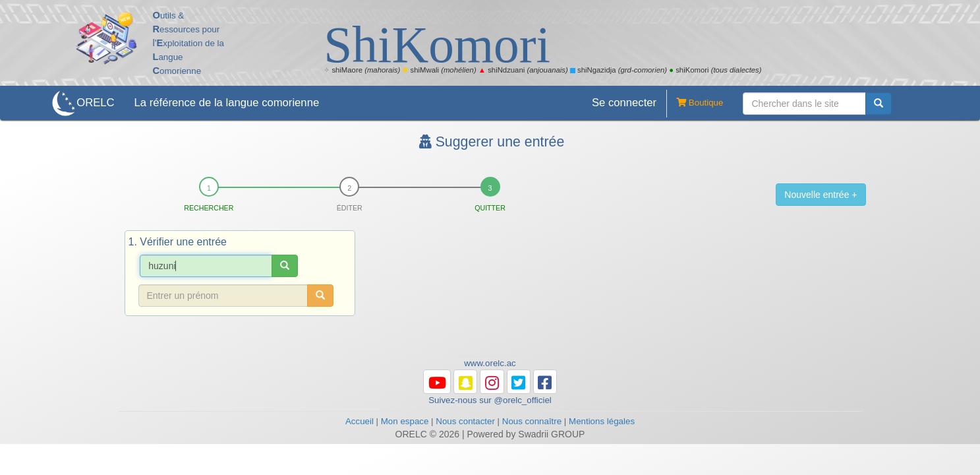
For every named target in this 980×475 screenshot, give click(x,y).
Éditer (350, 208)
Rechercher (209, 208)
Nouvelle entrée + (821, 195)
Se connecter (624, 103)
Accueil (360, 421)
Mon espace (405, 421)
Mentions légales (602, 421)
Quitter (490, 208)
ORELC (95, 103)
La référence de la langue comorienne (227, 103)
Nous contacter (465, 421)
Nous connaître (532, 421)
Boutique (695, 104)
